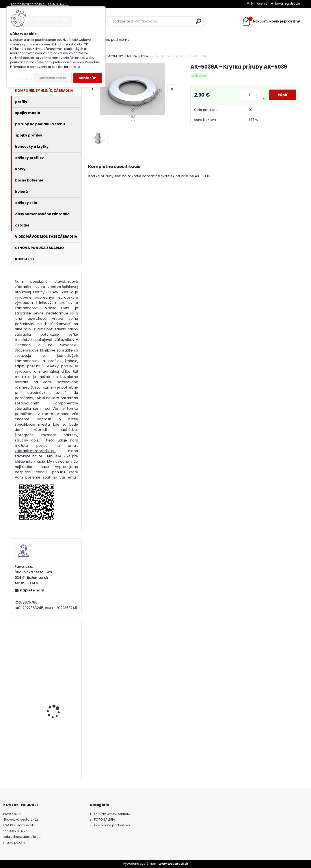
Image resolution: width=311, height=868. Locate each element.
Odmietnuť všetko (52, 78)
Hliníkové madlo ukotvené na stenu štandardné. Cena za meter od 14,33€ (57, 711)
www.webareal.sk (173, 864)
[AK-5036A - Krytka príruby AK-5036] (132, 89)
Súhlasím (88, 78)
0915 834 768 (58, 4)
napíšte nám (32, 590)
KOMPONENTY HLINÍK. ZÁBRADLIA (126, 56)
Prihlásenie (259, 4)
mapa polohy (14, 842)
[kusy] (250, 95)
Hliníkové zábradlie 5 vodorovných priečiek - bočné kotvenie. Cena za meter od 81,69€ (59, 662)
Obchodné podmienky (111, 40)
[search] (198, 21)
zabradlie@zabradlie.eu (29, 4)
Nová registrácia (288, 4)
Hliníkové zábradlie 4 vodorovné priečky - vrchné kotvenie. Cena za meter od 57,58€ (57, 761)
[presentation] (93, 89)
